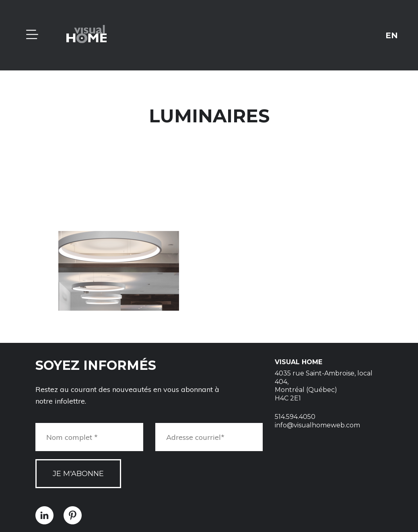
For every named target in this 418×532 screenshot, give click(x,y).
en (392, 35)
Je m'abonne (78, 474)
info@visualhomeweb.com (317, 425)
